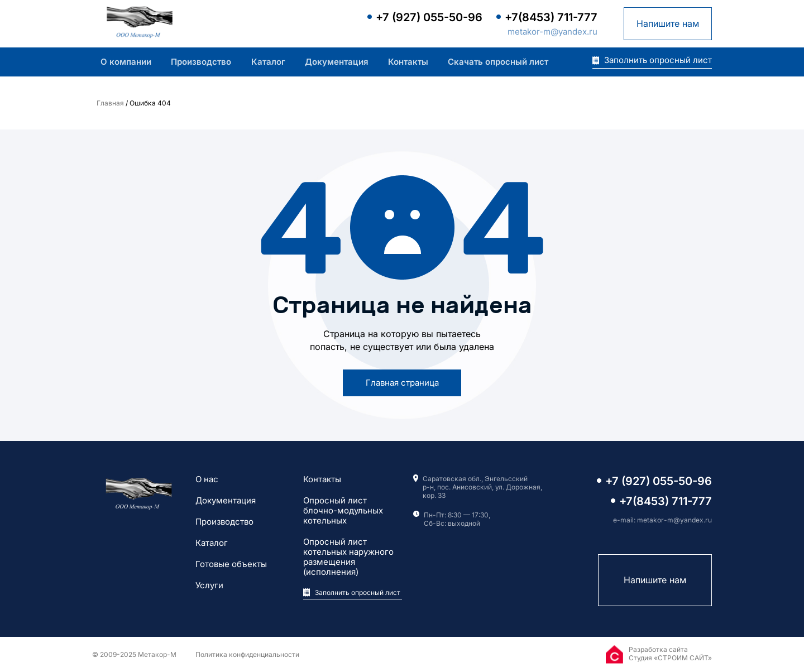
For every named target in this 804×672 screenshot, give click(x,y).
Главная (110, 103)
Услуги (209, 585)
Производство (201, 62)
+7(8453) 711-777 (551, 17)
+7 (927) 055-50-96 (429, 17)
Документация (337, 62)
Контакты (408, 62)
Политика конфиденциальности (247, 654)
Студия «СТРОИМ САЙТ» (670, 658)
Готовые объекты (231, 564)
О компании (126, 62)
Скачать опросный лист (498, 62)
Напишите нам (668, 23)
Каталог (268, 62)
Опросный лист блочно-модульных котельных (343, 511)
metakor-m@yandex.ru (552, 32)
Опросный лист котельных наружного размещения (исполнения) (348, 557)
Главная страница (402, 383)
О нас (207, 479)
